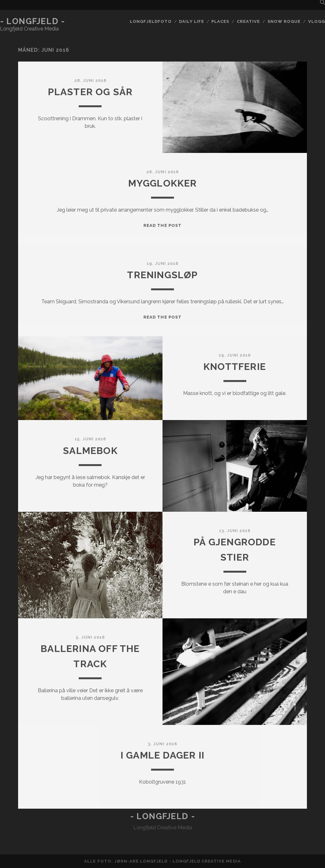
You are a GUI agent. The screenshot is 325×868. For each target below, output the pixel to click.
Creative (248, 21)
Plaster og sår (90, 92)
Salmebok (90, 451)
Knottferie (235, 367)
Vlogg (317, 21)
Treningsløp (162, 275)
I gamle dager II (162, 755)
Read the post (162, 225)
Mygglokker (163, 183)
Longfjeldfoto (151, 21)
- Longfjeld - (32, 21)
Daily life (191, 21)
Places (220, 21)
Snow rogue (284, 21)
